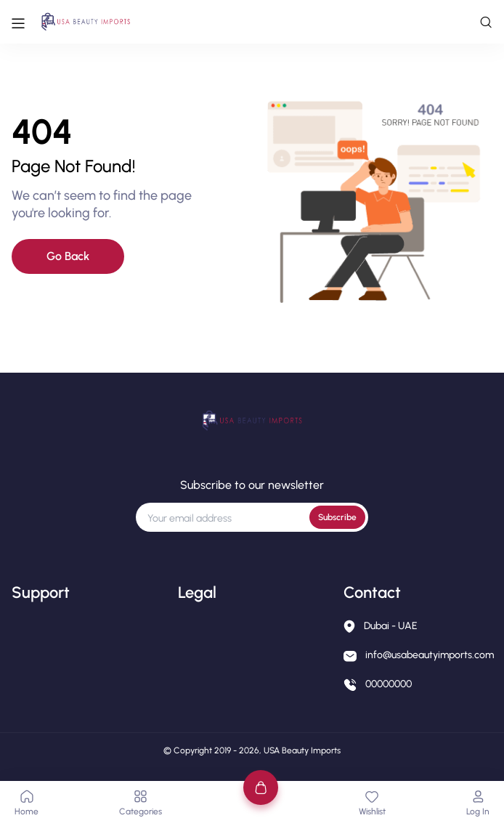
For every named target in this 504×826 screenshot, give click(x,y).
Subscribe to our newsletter (252, 485)
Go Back (68, 256)
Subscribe (337, 517)
